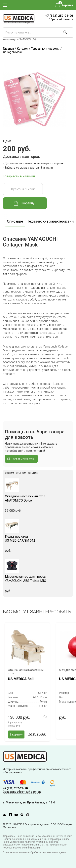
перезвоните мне (20, 459)
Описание (15, 221)
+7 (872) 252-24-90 (59, 16)
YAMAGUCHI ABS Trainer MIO (38, 579)
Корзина (67, 5)
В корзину (24, 203)
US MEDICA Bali (21, 679)
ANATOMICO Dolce (38, 498)
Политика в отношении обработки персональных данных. (36, 852)
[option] (15, 220)
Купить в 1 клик (23, 189)
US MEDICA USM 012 (38, 539)
